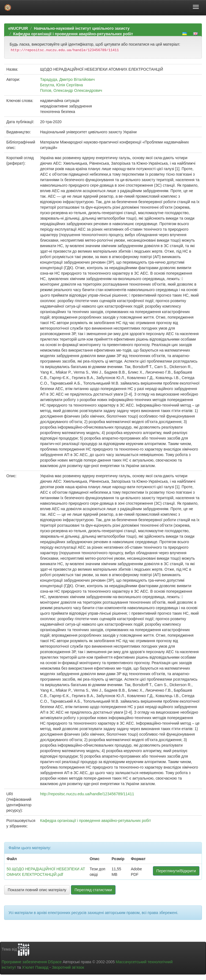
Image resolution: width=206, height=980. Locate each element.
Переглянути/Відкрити (176, 871)
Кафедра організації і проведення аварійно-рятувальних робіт (73, 34)
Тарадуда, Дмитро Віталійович (67, 79)
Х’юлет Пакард (35, 967)
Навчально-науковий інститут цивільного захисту (82, 28)
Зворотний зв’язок (68, 967)
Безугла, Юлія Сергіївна (61, 85)
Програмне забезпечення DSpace (32, 962)
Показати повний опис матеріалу (37, 890)
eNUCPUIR (18, 28)
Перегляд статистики (93, 890)
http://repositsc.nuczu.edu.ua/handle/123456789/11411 (87, 794)
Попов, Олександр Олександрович (71, 90)
